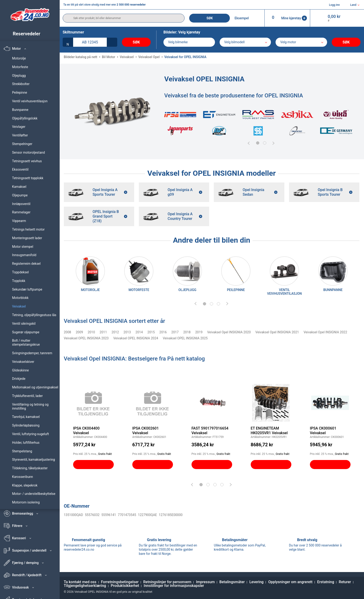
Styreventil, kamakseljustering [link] (34, 460)
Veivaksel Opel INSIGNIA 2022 (325, 332)
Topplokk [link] (19, 281)
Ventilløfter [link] (20, 135)
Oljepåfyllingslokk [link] (25, 118)
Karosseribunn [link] (23, 477)
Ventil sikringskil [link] (24, 324)
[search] (124, 18)
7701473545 (127, 515)
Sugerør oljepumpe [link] (26, 332)
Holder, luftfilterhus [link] (26, 443)
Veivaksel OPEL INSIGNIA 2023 (86, 338)
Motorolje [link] (19, 58)
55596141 (109, 515)
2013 (127, 332)
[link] (32, 34)
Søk (210, 18)
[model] (245, 42)
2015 (151, 332)
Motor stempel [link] (23, 247)
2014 (139, 332)
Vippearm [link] (19, 221)
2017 (175, 332)
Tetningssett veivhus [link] (27, 161)
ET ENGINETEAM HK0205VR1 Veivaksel (269, 431)
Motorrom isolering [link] (26, 502)
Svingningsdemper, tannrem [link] (32, 353)
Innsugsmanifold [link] (24, 255)
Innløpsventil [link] (21, 204)
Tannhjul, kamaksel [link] (26, 417)
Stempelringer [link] (22, 144)
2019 (199, 332)
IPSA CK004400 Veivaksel (86, 431)
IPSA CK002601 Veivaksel (146, 431)
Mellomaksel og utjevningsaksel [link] (35, 387)
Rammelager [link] (21, 212)
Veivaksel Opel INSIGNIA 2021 (277, 332)
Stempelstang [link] (22, 451)
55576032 (92, 515)
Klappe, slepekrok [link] (25, 485)
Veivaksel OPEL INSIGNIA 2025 (185, 338)
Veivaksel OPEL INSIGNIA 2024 (136, 338)
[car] (301, 42)
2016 (163, 332)
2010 (91, 332)
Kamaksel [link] (19, 187)
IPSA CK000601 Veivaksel (323, 431)
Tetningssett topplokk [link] (28, 178)
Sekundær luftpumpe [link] (27, 289)
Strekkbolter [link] (21, 84)
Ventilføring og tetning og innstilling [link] (30, 406)
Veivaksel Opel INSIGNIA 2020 (229, 332)
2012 (115, 332)
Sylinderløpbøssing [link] (26, 425)
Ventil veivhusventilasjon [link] (30, 101)
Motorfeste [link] (20, 67)
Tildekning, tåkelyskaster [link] (30, 468)
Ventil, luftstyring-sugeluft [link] (31, 434)
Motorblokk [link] (20, 298)
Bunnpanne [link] (20, 110)
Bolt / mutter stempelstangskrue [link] (26, 343)
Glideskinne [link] (20, 370)
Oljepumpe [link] (20, 195)
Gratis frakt (105, 454)
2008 (67, 332)
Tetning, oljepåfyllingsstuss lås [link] (34, 315)
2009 (79, 332)
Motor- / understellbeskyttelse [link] (34, 494)
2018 (187, 332)
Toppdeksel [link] (20, 272)
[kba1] (90, 42)
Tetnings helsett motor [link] (28, 229)
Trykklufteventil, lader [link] (27, 396)
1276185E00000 (171, 515)
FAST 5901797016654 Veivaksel (210, 431)
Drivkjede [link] (19, 379)
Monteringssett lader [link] (27, 238)
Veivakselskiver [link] (23, 362)
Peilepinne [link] (20, 93)
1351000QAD (73, 515)
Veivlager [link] (19, 127)
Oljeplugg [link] (19, 76)
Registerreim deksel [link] (26, 264)
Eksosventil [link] (20, 169)
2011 (103, 332)
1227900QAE (147, 515)
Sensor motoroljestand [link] (28, 152)
